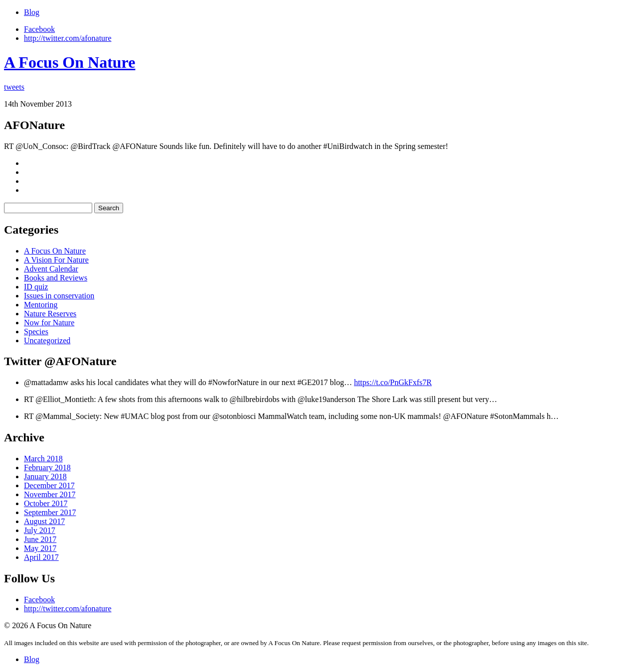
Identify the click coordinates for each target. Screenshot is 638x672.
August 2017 (44, 521)
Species (36, 332)
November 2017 (50, 494)
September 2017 (50, 512)
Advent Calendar (51, 269)
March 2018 (43, 459)
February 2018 (47, 468)
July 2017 (40, 530)
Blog (32, 12)
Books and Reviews (56, 278)
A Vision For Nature (56, 260)
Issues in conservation (59, 296)
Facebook (39, 29)
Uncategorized (47, 340)
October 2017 (46, 503)
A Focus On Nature (70, 62)
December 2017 (49, 485)
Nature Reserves (50, 314)
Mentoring (41, 305)
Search (109, 208)
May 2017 (40, 548)
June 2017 (40, 539)
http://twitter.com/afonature (68, 38)
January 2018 (45, 476)
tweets (14, 87)
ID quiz (36, 287)
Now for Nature (49, 323)
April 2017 (41, 557)
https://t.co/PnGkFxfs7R (393, 382)
